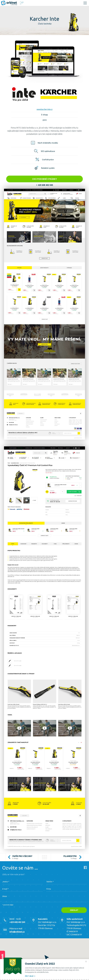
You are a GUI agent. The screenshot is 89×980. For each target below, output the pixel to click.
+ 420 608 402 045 (45, 185)
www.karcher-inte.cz (45, 109)
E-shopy (45, 115)
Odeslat (74, 910)
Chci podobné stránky (44, 179)
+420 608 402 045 (17, 922)
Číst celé (30, 976)
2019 (44, 120)
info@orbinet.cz (17, 932)
